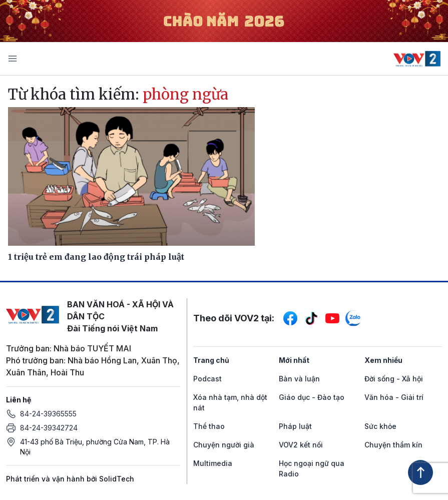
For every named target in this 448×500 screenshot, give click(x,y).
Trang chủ (211, 360)
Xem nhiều (383, 360)
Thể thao (209, 426)
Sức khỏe (380, 426)
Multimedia (213, 463)
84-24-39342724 (49, 428)
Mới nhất (294, 360)
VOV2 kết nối (301, 445)
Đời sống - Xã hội (394, 379)
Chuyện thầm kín (393, 445)
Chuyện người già (224, 445)
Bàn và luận (299, 379)
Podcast (207, 379)
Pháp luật (295, 426)
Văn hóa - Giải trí (394, 397)
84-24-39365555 (48, 414)
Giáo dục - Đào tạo (312, 397)
